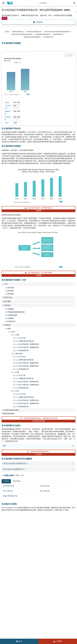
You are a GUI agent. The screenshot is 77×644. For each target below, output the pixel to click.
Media (4, 537)
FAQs (40, 541)
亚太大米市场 (8, 491)
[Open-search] (75, 3)
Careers (4, 559)
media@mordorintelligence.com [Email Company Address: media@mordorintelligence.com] (16, 603)
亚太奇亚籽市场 (9, 486)
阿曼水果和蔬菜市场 (10, 496)
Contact (41, 550)
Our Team (42, 528)
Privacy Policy (6, 563)
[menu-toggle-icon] (3, 3)
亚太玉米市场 (45, 486)
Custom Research (8, 550)
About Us (5, 528)
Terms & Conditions (46, 559)
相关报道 (6, 481)
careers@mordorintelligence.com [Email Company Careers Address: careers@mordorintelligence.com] (13, 618)
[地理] (73, 446)
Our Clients (6, 532)
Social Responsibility (46, 537)
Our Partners (43, 532)
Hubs (40, 554)
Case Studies (43, 545)
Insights (4, 545)
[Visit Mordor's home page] (9, 3)
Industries (5, 554)
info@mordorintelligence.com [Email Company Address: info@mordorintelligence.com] (15, 595)
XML (3, 567)
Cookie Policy (43, 563)
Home (4, 523)
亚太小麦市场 (45, 491)
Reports (41, 523)
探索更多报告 (17, 481)
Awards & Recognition (9, 541)
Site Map (42, 567)
